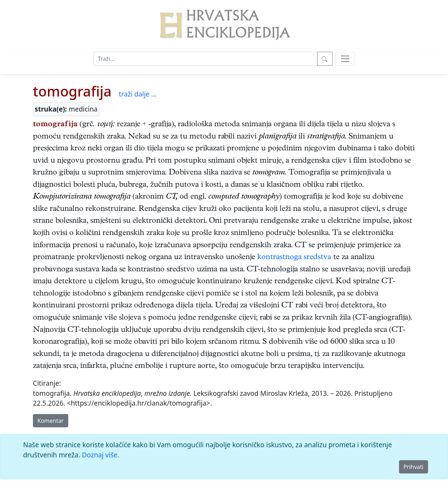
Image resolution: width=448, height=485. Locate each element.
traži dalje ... (138, 94)
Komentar (51, 421)
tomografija (72, 91)
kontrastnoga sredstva (294, 258)
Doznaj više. (101, 455)
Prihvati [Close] (414, 467)
